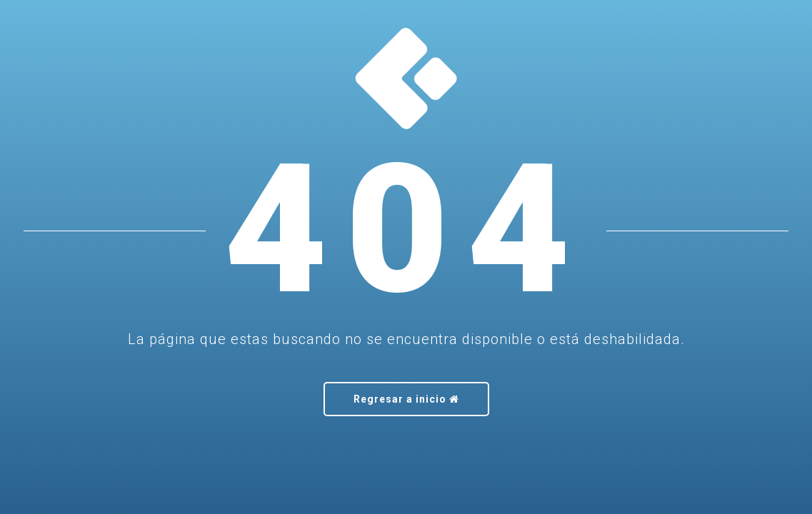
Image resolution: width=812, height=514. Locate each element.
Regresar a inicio (406, 399)
